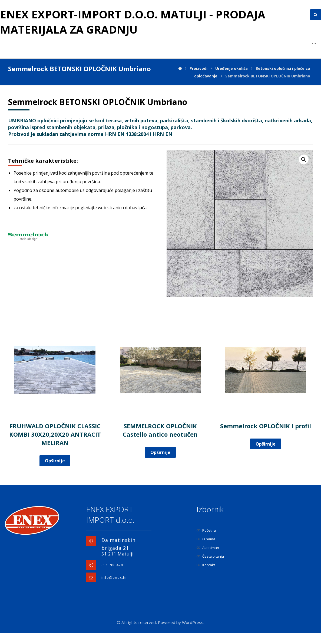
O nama (206, 539)
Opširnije (55, 461)
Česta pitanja (210, 556)
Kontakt (206, 565)
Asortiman (208, 548)
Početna (206, 530)
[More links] (314, 44)
